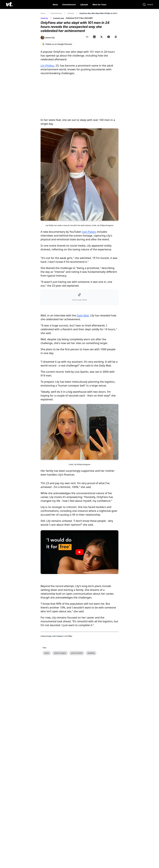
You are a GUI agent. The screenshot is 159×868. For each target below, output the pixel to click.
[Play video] (79, 552)
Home (43, 13)
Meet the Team (99, 5)
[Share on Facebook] (109, 37)
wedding (91, 653)
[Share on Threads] (116, 37)
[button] (79, 297)
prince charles (77, 653)
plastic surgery (60, 653)
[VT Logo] (9, 5)
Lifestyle (84, 5)
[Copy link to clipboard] (87, 37)
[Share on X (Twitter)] (101, 37)
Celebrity (71, 13)
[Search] (148, 5)
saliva (47, 653)
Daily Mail (83, 315)
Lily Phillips (47, 65)
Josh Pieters (89, 232)
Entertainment (69, 5)
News (55, 5)
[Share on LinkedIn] (94, 37)
